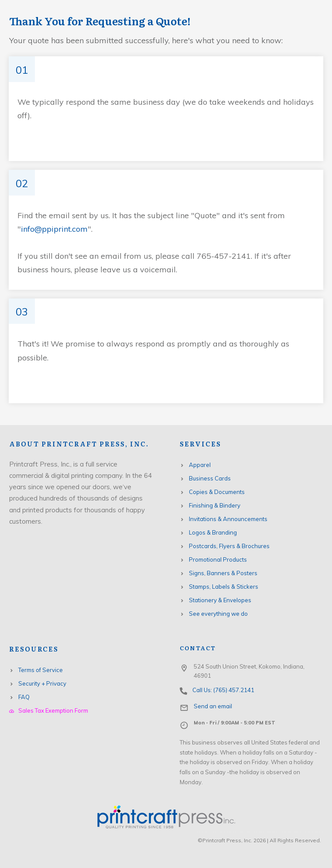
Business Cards (210, 478)
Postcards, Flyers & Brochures (229, 546)
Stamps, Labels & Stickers (224, 587)
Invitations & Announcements (228, 519)
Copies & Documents (217, 492)
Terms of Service (41, 670)
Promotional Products (218, 559)
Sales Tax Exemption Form (53, 710)
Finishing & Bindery (215, 505)
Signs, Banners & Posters (223, 573)
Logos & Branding (213, 532)
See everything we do (218, 614)
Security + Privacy (42, 683)
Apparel (200, 465)
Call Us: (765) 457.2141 (223, 690)
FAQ (24, 697)
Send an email (213, 706)
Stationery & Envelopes (220, 600)
